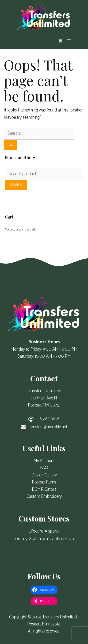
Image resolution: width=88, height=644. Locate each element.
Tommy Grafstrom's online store (44, 539)
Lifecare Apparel (44, 531)
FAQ (44, 468)
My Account (44, 461)
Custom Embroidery (44, 496)
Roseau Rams (44, 482)
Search (16, 185)
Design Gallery (44, 475)
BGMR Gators (44, 489)
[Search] (10, 145)
